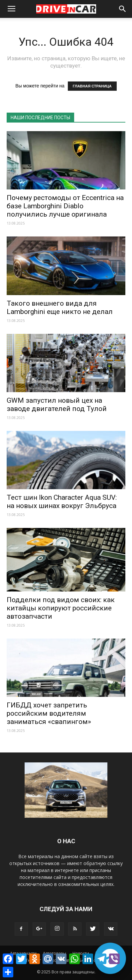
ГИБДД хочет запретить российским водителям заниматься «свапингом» (49, 713)
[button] (123, 9)
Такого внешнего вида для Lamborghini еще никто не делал (60, 308)
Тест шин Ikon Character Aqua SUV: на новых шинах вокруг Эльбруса (62, 502)
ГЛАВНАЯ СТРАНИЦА (92, 86)
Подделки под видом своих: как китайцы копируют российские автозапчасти (61, 608)
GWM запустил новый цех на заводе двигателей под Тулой (57, 405)
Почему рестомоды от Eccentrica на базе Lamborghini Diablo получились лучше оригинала (65, 206)
